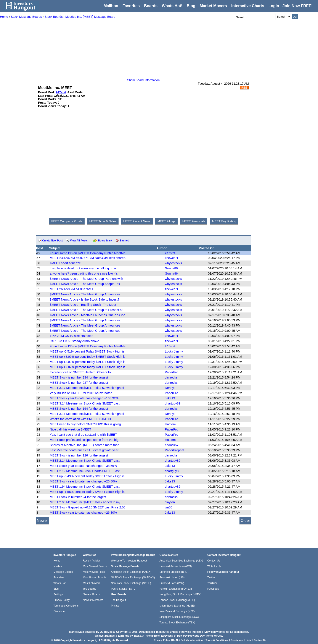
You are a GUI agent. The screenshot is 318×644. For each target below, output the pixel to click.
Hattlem (170, 424)
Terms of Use (214, 636)
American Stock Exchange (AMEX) (131, 572)
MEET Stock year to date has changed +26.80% (83, 481)
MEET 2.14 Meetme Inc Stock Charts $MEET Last (85, 461)
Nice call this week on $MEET (71, 429)
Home (57, 561)
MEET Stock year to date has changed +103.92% (84, 398)
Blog (56, 589)
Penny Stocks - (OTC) (124, 589)
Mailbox (111, 6)
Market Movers (213, 6)
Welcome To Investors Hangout (129, 561)
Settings (58, 594)
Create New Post (52, 241)
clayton (170, 502)
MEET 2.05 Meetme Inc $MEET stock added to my (85, 502)
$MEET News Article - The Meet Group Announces (85, 294)
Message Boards (63, 572)
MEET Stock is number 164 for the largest (79, 409)
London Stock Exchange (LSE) (177, 600)
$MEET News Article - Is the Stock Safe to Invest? (84, 299)
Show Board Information (143, 80)
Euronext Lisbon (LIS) (172, 578)
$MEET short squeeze (65, 263)
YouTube (212, 583)
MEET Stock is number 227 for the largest (79, 383)
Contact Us (214, 561)
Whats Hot (59, 583)
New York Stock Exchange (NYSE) (131, 583)
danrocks (171, 377)
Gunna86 (171, 268)
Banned (124, 241)
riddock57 (172, 445)
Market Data (77, 632)
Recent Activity (91, 561)
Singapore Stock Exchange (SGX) (179, 617)
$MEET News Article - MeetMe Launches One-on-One (88, 315)
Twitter (211, 578)
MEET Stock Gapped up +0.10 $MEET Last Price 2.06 (88, 507)
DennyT (170, 388)
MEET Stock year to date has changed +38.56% (83, 466)
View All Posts (79, 241)
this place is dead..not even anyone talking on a (83, 268)
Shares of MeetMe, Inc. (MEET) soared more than (85, 445)
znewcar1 (172, 258)
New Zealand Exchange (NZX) (177, 611)
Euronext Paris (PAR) (172, 583)
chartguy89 (173, 403)
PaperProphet (174, 450)
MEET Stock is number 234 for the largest (79, 377)
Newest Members (93, 600)
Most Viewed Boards (95, 566)
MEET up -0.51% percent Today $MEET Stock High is (87, 351)
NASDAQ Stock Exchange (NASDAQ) (133, 578)
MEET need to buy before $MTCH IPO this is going (85, 424)
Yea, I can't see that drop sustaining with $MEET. (84, 435)
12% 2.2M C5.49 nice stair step (72, 336)
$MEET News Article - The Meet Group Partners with (86, 279)
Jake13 (170, 398)
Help (248, 640)
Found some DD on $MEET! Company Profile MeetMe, (88, 253)
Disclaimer (59, 611)
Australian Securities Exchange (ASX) (181, 561)
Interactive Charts (248, 6)
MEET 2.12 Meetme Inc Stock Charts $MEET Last (85, 471)
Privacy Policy (62, 600)
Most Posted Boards (95, 578)
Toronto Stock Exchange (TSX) (177, 623)
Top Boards (89, 589)
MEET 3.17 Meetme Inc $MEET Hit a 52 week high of (87, 388)
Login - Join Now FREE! (291, 6)
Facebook (213, 589)
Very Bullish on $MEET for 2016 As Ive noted (81, 393)
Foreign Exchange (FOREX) (176, 589)
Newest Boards (92, 594)
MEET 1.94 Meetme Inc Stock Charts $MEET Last (85, 487)
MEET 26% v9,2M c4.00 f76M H (72, 289)
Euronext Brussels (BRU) (174, 572)
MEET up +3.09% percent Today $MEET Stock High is (88, 357)
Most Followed (91, 583)
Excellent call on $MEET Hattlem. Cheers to (80, 372)
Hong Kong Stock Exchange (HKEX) (180, 594)
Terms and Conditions (66, 606)
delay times (218, 632)
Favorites (131, 6)
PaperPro (171, 372)
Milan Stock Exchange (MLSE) (177, 606)
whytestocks (173, 263)
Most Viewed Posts (94, 572)
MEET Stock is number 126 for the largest (79, 455)
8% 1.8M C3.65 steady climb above (74, 341)
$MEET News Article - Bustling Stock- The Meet (83, 305)
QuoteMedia (107, 632)
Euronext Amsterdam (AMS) (176, 566)
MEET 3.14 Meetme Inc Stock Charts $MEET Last (85, 403)
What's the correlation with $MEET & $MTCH (81, 419)
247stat (170, 253)
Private (115, 606)
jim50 (169, 507)
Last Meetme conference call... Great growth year (84, 450)
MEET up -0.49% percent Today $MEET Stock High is (87, 476)
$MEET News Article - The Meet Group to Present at (86, 310)
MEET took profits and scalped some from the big (84, 440)
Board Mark (105, 241)
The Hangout (118, 600)
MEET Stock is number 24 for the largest (78, 497)
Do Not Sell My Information (188, 640)
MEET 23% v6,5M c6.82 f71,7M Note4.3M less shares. (88, 258)
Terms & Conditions (217, 640)
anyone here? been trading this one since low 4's (84, 273)
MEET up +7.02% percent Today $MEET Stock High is (88, 367)
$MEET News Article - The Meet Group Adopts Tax (85, 284)
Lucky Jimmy (174, 351)
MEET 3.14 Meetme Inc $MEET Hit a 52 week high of (87, 414)
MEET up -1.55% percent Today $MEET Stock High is (87, 492)
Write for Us (214, 566)
